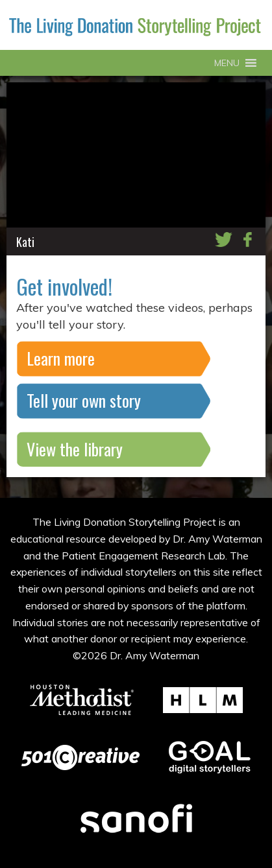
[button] (227, 63)
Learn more (61, 358)
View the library (75, 449)
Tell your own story (84, 400)
